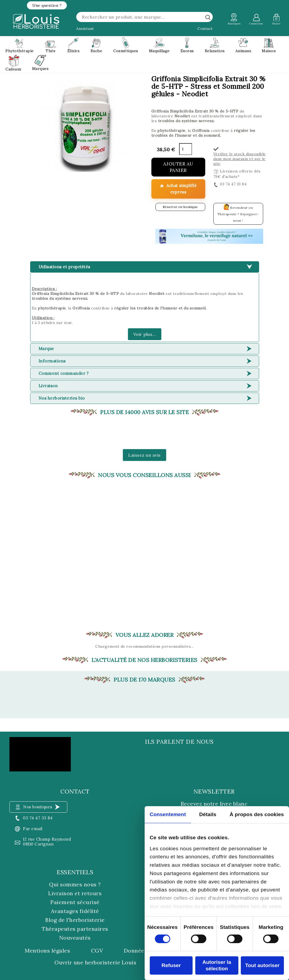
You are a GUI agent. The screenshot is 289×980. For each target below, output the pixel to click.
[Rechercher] (144, 17)
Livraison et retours (75, 893)
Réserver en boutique (180, 207)
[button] (47, 5)
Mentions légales (47, 951)
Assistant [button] (85, 29)
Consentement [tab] (168, 814)
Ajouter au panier (178, 167)
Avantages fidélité (75, 911)
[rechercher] (208, 17)
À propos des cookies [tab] (257, 814)
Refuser (171, 965)
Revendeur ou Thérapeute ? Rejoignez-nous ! (238, 213)
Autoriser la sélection (217, 965)
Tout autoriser (262, 965)
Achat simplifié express (178, 189)
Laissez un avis (144, 455)
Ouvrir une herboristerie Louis (95, 963)
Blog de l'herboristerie (75, 920)
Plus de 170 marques (144, 680)
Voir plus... (145, 334)
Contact (205, 29)
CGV (97, 951)
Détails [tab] (208, 814)
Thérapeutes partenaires (75, 929)
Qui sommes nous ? (75, 884)
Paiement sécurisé (75, 902)
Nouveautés (75, 938)
